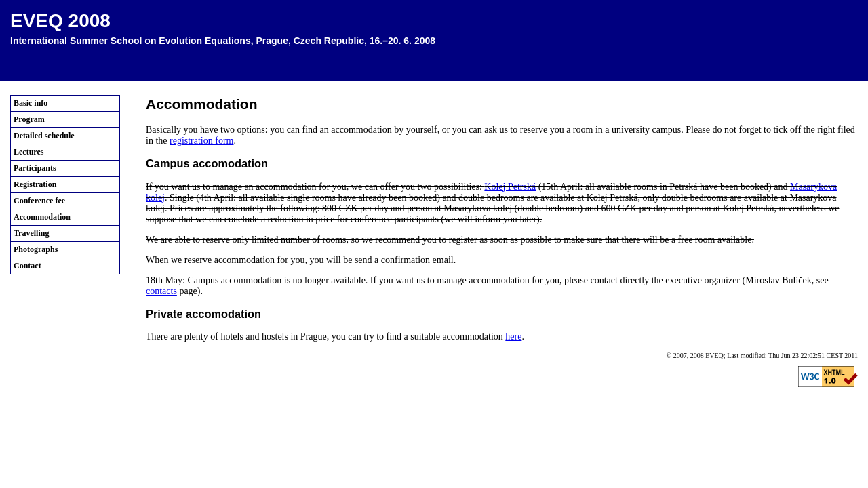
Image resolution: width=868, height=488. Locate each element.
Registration (35, 184)
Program (29, 119)
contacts (161, 291)
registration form (201, 141)
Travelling (31, 233)
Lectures (28, 152)
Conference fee (39, 201)
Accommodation (42, 217)
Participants (35, 168)
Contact (27, 266)
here (513, 337)
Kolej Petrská (510, 187)
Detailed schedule (44, 136)
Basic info (31, 103)
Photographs (36, 249)
